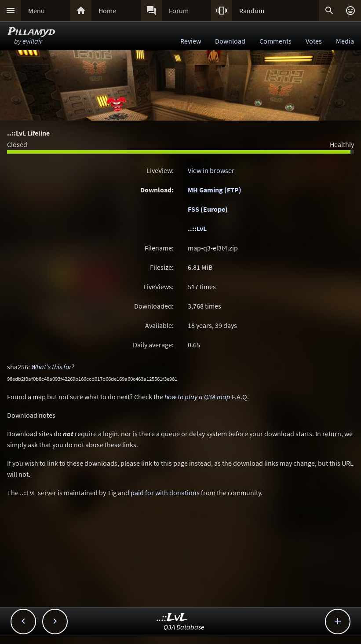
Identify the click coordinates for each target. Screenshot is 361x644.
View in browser (211, 170)
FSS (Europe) (208, 209)
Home (107, 11)
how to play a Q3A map (197, 397)
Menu (36, 11)
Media (345, 41)
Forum (179, 11)
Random (252, 11)
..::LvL (197, 228)
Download (230, 41)
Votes (314, 41)
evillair (32, 41)
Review (191, 41)
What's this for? (53, 367)
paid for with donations (165, 493)
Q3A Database (184, 627)
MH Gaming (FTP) (215, 190)
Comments (275, 41)
